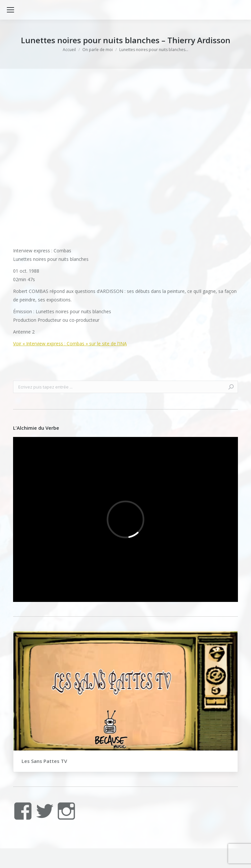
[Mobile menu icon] (10, 10)
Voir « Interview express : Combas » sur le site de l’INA (70, 344)
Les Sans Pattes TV (44, 761)
